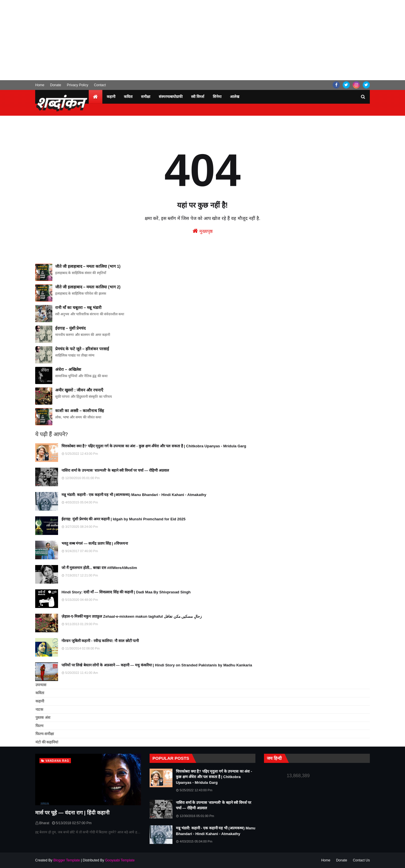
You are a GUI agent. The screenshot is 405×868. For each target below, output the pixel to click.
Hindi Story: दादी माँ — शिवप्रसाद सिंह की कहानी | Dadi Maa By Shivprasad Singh (126, 592)
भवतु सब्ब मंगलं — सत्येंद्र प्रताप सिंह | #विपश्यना (95, 543)
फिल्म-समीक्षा (45, 734)
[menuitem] (96, 97)
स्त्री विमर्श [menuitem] (198, 97)
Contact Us (361, 860)
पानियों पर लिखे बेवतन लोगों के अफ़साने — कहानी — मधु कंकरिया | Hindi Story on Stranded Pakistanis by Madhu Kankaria (157, 665)
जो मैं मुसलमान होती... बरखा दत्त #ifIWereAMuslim (99, 568)
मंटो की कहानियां (47, 742)
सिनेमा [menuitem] (217, 97)
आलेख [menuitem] (235, 97)
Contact (100, 85)
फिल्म (39, 726)
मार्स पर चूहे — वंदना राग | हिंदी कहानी (72, 813)
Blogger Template (66, 860)
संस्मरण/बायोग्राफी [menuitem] (171, 97)
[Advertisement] (202, 40)
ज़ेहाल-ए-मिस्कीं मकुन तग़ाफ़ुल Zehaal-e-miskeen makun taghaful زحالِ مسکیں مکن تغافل (132, 616)
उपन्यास (41, 685)
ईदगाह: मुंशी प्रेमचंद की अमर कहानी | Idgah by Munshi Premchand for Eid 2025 (124, 519)
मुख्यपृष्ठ (202, 231)
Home (40, 85)
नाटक (39, 709)
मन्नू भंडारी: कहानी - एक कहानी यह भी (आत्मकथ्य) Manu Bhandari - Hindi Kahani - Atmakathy (134, 495)
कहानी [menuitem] (111, 97)
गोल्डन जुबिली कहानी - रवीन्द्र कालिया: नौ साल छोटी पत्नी (100, 641)
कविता (40, 693)
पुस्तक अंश (43, 718)
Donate (56, 85)
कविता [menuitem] (128, 97)
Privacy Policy (78, 85)
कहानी (40, 701)
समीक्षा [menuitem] (146, 97)
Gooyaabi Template (120, 860)
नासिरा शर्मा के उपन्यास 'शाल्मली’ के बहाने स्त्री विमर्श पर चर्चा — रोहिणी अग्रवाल (115, 470)
